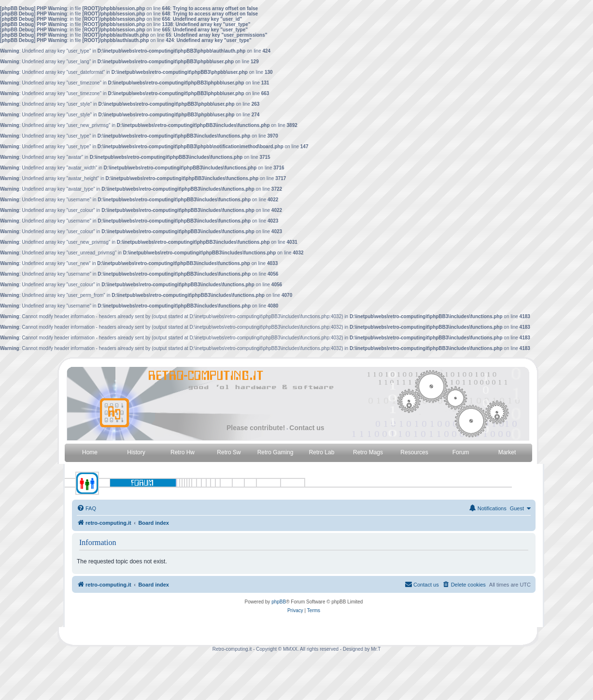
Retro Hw (183, 452)
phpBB (279, 602)
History (136, 452)
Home (90, 452)
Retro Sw (229, 452)
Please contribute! (256, 428)
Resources (414, 452)
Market (507, 452)
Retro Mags (368, 452)
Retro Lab (322, 452)
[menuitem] (86, 508)
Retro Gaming (275, 452)
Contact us (307, 428)
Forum (461, 452)
